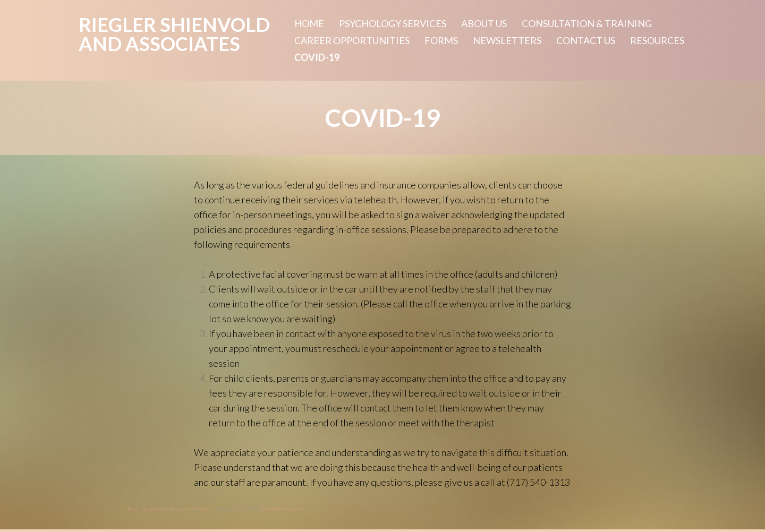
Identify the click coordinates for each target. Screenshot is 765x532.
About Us (484, 23)
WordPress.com (283, 509)
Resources (657, 40)
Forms (441, 40)
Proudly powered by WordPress (170, 509)
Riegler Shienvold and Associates (174, 34)
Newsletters (507, 40)
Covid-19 (317, 57)
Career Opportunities (352, 40)
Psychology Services (393, 23)
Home (309, 23)
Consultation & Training (587, 23)
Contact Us (586, 40)
